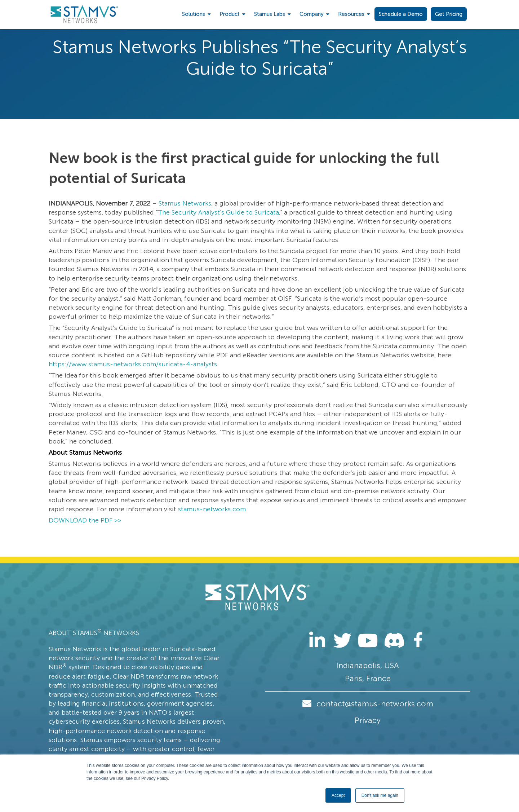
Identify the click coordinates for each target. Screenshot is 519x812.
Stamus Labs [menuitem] (270, 14)
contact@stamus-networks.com (375, 704)
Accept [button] (338, 795)
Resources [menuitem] (351, 14)
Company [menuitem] (312, 14)
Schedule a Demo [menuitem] (401, 14)
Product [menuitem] (230, 14)
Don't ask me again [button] (380, 795)
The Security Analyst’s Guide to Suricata (218, 212)
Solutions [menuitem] (194, 14)
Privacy (368, 720)
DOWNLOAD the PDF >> (85, 520)
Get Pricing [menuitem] (449, 14)
